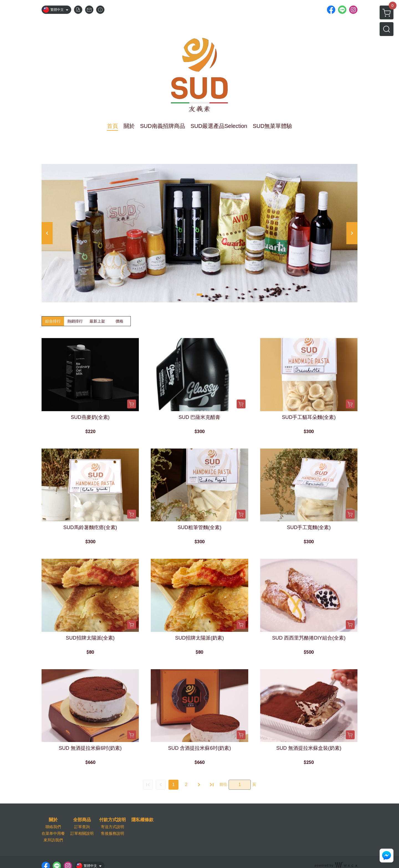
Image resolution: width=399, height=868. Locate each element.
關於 (53, 820)
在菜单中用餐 (53, 833)
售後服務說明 (112, 833)
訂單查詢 (82, 827)
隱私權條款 (142, 820)
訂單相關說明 (82, 833)
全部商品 (82, 820)
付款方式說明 (112, 820)
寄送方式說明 (112, 827)
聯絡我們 (53, 827)
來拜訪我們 (53, 840)
